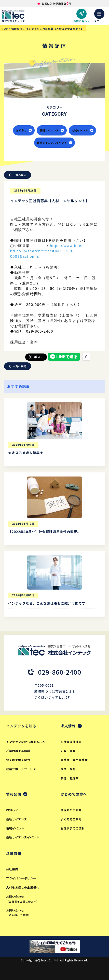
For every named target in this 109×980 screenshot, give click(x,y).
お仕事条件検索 (71, 742)
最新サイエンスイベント (55, 142)
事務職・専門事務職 (74, 760)
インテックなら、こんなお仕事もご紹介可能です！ (49, 603)
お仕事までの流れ (73, 828)
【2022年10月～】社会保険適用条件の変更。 (44, 532)
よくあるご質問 (71, 819)
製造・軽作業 (70, 778)
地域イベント (82, 130)
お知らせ (24, 130)
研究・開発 (68, 751)
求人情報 (68, 726)
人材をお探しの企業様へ (23, 887)
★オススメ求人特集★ (26, 453)
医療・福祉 (68, 769)
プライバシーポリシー (21, 878)
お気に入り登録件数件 (56, 3)
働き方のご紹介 (71, 810)
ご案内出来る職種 (18, 751)
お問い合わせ (28, 899)
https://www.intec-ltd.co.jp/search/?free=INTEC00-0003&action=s (48, 251)
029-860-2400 (54, 672)
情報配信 (14, 794)
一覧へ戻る (18, 175)
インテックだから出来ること (26, 742)
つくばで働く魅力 (18, 760)
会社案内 (12, 869)
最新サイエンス (52, 130)
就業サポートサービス (21, 769)
